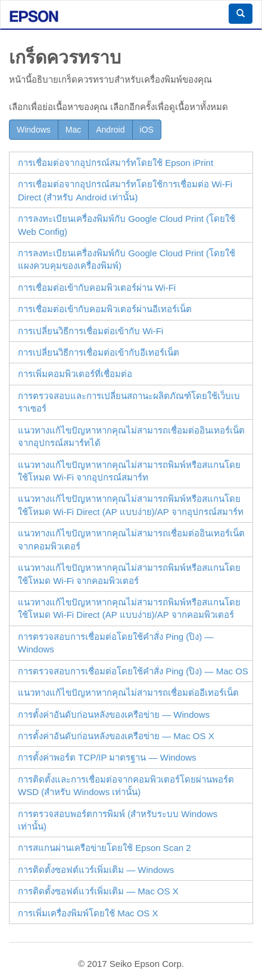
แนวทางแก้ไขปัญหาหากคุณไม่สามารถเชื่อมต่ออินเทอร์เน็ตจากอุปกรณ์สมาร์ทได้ (131, 436)
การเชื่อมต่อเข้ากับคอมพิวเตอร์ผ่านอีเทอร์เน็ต (105, 309)
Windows (34, 130)
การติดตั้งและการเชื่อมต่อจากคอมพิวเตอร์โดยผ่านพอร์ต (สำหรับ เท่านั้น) (126, 786)
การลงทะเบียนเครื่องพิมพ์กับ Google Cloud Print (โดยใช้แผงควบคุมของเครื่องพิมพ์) (127, 259)
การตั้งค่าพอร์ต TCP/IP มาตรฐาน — (107, 757)
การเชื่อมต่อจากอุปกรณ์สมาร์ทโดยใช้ (116, 163)
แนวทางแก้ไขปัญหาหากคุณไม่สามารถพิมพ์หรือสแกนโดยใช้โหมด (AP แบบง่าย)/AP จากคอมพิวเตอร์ (129, 608)
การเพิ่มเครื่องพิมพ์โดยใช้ (88, 913)
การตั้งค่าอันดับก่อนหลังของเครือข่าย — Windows (114, 714)
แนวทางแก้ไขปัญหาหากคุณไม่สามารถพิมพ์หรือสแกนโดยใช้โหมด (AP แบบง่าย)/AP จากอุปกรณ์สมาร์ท (131, 505)
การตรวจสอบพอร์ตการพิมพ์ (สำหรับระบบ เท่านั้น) (118, 820)
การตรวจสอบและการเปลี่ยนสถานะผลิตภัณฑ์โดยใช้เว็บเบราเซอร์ (129, 402)
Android (110, 130)
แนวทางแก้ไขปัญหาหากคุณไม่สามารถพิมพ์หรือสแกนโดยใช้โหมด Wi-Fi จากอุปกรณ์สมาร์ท (129, 471)
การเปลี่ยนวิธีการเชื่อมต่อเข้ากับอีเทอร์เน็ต (99, 352)
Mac (73, 130)
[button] (241, 14)
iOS (147, 130)
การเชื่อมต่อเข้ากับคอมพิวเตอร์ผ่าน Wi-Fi (97, 288)
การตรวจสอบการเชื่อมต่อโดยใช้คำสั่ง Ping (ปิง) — (116, 643)
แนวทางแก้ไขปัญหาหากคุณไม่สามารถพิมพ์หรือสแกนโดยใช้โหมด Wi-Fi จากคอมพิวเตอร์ (129, 574)
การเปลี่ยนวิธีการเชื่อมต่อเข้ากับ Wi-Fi (91, 331)
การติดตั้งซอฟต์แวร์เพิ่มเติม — (96, 870)
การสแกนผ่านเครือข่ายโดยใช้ (105, 848)
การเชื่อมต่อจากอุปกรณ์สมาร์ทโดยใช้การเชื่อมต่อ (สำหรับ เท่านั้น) (125, 190)
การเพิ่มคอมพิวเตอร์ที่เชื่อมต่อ (75, 374)
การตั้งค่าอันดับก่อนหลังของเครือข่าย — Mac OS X (116, 736)
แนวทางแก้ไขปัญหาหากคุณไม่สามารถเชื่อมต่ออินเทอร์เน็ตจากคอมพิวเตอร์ (131, 539)
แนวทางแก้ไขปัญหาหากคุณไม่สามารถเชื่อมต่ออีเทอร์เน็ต (128, 692)
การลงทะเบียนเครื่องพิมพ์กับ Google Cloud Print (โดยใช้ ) (127, 225)
